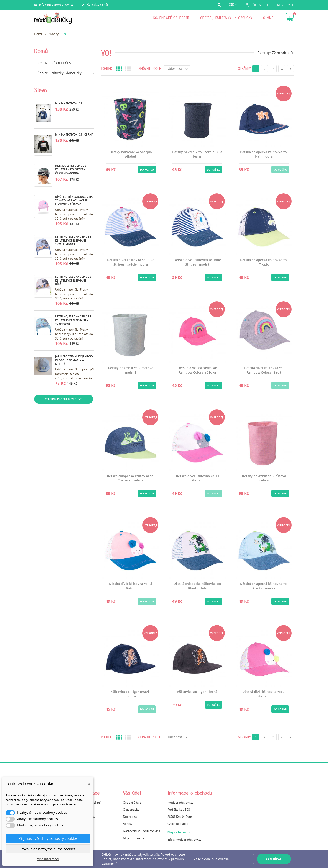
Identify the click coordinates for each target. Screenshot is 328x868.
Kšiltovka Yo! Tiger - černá (197, 692)
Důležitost (178, 69)
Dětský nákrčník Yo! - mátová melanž (131, 370)
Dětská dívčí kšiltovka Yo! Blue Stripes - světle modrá (131, 262)
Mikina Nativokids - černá (74, 135)
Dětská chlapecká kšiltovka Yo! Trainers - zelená (131, 478)
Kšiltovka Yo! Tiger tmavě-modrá (131, 694)
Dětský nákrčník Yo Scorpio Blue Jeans (197, 154)
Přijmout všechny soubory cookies (48, 838)
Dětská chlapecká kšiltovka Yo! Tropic (264, 262)
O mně (268, 18)
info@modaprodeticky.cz (54, 5)
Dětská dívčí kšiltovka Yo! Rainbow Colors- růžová (197, 370)
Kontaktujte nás (95, 5)
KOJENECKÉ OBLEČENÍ (172, 18)
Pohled (107, 69)
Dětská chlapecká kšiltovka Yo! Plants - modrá (264, 586)
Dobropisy (130, 817)
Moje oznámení (133, 838)
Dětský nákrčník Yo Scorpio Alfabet (131, 154)
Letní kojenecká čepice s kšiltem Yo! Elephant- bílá (73, 281)
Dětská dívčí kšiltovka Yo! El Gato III (264, 694)
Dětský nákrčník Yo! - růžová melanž (264, 478)
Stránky (244, 69)
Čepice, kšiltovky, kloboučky (227, 18)
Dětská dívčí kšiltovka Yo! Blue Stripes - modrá (197, 262)
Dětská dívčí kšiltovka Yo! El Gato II (197, 478)
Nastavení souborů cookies (141, 831)
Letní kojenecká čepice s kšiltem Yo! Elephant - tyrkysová (73, 320)
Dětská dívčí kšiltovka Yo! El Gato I (131, 586)
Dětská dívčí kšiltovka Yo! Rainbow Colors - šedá (264, 370)
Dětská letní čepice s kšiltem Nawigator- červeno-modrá (71, 170)
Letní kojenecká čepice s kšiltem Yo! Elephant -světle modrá (73, 240)
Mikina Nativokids (69, 103)
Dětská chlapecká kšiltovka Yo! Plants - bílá (197, 586)
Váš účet (132, 793)
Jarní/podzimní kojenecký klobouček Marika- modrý (74, 360)
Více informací (48, 859)
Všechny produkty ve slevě (64, 399)
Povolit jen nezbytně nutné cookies (48, 849)
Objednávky (131, 810)
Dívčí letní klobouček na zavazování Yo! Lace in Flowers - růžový (74, 201)
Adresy (128, 824)
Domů (41, 51)
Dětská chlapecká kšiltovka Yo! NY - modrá (264, 154)
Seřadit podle (150, 69)
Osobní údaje (132, 803)
